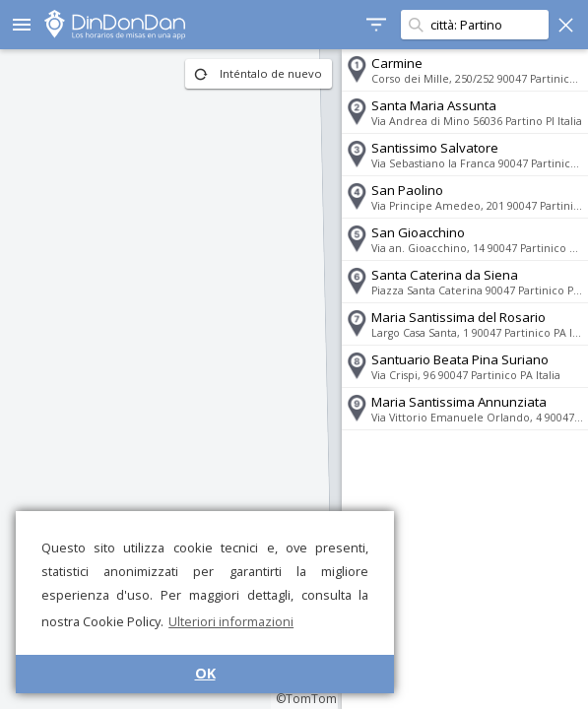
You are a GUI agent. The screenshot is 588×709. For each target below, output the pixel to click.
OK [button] (205, 673)
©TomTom (306, 699)
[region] (171, 379)
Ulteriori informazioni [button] (231, 621)
